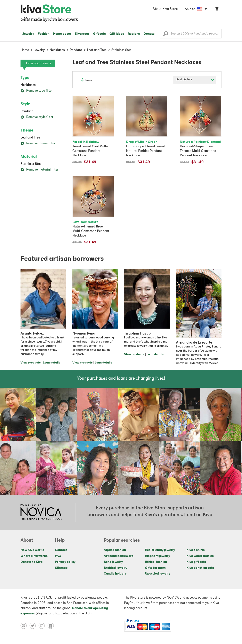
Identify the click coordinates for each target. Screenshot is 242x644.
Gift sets (99, 34)
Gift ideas (117, 34)
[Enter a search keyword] (191, 34)
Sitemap (61, 568)
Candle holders (115, 574)
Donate (149, 34)
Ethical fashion (156, 562)
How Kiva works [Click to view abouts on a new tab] (32, 550)
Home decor (62, 34)
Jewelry (28, 34)
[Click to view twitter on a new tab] (34, 626)
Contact (61, 550)
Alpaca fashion (115, 550)
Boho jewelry (113, 562)
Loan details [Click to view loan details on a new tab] (51, 363)
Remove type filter (37, 91)
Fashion (44, 34)
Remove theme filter (38, 143)
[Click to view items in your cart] (217, 10)
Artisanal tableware (119, 556)
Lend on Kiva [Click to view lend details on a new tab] (198, 515)
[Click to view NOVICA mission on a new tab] (41, 512)
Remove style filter (37, 117)
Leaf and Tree (30, 138)
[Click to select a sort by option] (195, 80)
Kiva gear (82, 34)
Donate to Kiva (31, 562)
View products (31, 363)
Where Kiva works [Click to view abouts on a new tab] (34, 556)
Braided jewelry (116, 568)
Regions (134, 34)
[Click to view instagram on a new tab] (43, 626)
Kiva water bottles (200, 556)
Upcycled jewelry (158, 574)
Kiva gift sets (196, 562)
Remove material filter (39, 170)
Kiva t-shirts (196, 550)
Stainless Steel (31, 164)
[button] (166, 35)
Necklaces (28, 85)
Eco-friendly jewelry (160, 550)
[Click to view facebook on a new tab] (52, 626)
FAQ (58, 556)
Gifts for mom (155, 568)
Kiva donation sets (200, 568)
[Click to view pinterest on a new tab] (25, 626)
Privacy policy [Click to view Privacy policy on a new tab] (65, 562)
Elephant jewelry (158, 556)
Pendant (27, 111)
